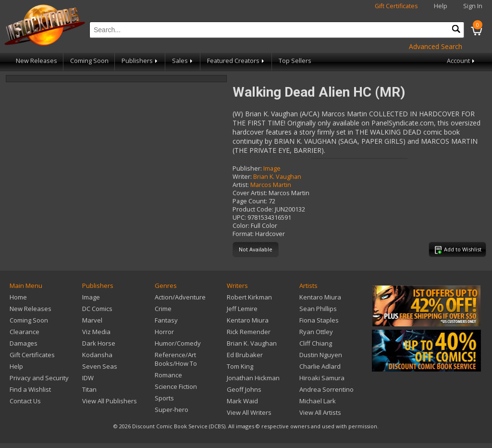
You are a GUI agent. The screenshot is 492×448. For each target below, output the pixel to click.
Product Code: (253, 209)
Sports (164, 398)
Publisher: (247, 168)
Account (461, 61)
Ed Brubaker (245, 355)
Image (272, 168)
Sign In (473, 6)
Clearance (25, 332)
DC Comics (97, 309)
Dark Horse (99, 343)
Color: (241, 226)
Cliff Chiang (316, 343)
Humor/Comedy (178, 343)
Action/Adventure (180, 297)
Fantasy (166, 320)
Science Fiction (176, 386)
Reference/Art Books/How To (176, 359)
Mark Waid (242, 401)
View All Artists (320, 412)
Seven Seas (100, 366)
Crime (163, 309)
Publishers (140, 61)
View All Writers (249, 412)
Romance (168, 375)
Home (18, 297)
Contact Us (25, 401)
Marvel (92, 320)
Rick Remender (249, 332)
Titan (89, 389)
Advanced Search (436, 46)
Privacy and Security (39, 378)
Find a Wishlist (30, 389)
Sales (183, 61)
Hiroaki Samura (322, 378)
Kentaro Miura (248, 320)
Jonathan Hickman (253, 378)
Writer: (242, 177)
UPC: (239, 218)
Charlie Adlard (320, 366)
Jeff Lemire (242, 309)
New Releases (37, 61)
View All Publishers (110, 401)
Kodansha (97, 355)
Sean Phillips (318, 309)
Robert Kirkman (249, 297)
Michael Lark (318, 401)
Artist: (241, 185)
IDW (88, 378)
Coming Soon (89, 61)
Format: (243, 234)
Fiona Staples (319, 320)
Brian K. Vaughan (277, 177)
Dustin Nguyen (321, 355)
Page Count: (250, 201)
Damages (24, 343)
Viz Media (96, 332)
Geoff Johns (244, 389)
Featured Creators (236, 61)
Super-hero (172, 410)
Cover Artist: (250, 193)
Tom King (240, 366)
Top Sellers (295, 61)
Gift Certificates (396, 6)
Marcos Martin (271, 185)
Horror (164, 332)
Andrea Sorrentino (326, 389)
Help (441, 6)
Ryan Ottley (316, 332)
